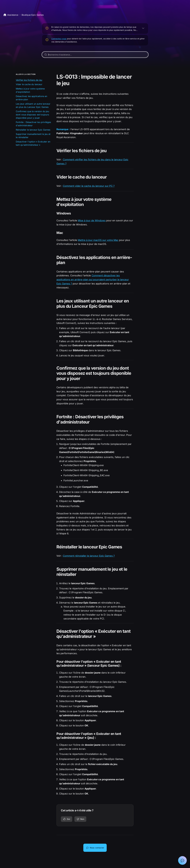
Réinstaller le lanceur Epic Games (33, 130)
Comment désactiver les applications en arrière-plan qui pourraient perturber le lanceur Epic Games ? (93, 279)
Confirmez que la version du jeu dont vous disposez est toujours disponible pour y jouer (32, 115)
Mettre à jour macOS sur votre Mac (98, 240)
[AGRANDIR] (143, 28)
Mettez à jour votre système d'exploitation (30, 90)
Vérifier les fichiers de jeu (29, 80)
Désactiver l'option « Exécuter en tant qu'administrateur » (33, 143)
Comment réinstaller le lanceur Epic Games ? (89, 556)
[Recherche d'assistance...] (95, 55)
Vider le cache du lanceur (29, 84)
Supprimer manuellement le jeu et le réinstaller (33, 136)
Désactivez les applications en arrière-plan (32, 98)
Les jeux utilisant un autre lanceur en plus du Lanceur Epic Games (33, 105)
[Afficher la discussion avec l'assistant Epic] (182, 860)
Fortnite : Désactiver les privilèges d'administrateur (33, 124)
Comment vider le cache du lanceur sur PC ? (89, 186)
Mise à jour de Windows (92, 220)
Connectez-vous (59, 39)
